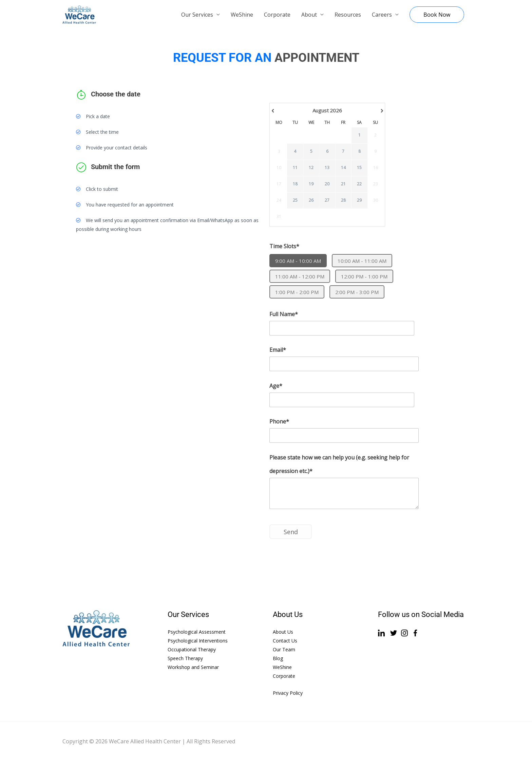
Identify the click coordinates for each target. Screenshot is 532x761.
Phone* (279, 421)
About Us (283, 632)
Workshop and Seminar (193, 667)
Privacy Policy (288, 693)
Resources (348, 15)
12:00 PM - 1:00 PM (364, 276)
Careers (382, 15)
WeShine (242, 15)
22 (359, 184)
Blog (278, 658)
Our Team (284, 649)
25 (295, 200)
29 (359, 200)
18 (295, 184)
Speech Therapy (185, 658)
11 (295, 168)
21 (343, 184)
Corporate (277, 15)
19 (311, 184)
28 (343, 200)
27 (327, 200)
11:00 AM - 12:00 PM (300, 276)
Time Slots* (284, 246)
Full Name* (284, 314)
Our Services (197, 15)
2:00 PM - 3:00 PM (357, 292)
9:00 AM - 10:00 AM (298, 261)
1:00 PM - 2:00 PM (297, 292)
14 (343, 168)
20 (327, 184)
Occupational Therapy (192, 649)
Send (291, 532)
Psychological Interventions (198, 641)
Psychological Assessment (197, 632)
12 (311, 168)
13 (327, 168)
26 (311, 200)
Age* (276, 386)
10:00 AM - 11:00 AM (362, 261)
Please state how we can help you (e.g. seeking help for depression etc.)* (339, 464)
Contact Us (285, 641)
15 (359, 168)
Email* (278, 350)
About (309, 15)
